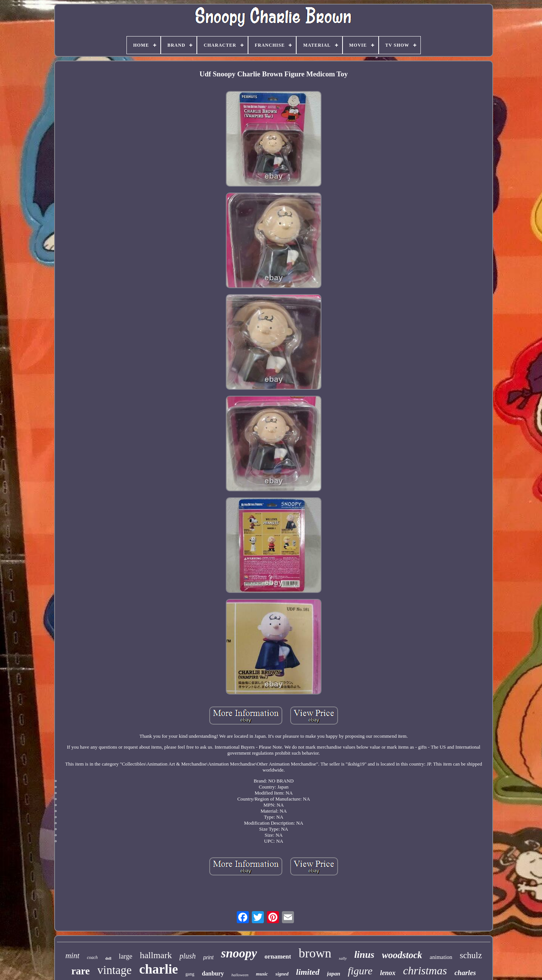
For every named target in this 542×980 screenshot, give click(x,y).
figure (360, 971)
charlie (159, 969)
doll (108, 958)
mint (72, 956)
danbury (213, 973)
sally (343, 958)
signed (282, 974)
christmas (425, 970)
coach (92, 957)
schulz (471, 955)
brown (315, 953)
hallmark (156, 955)
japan (334, 974)
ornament (278, 956)
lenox (388, 973)
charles (465, 973)
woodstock (402, 955)
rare (81, 971)
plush (188, 956)
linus (364, 955)
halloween (240, 975)
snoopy (239, 953)
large (126, 956)
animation (441, 957)
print (208, 957)
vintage (115, 970)
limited (308, 972)
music (262, 974)
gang (190, 974)
